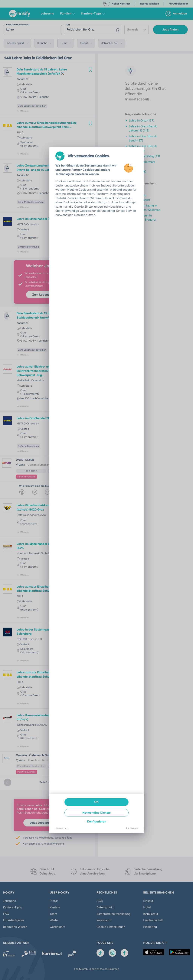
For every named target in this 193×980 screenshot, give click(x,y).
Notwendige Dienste (96, 813)
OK (96, 802)
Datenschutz (62, 828)
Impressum (132, 828)
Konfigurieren (97, 821)
